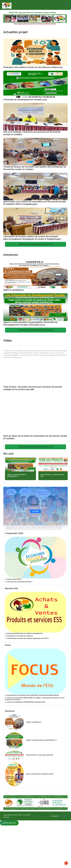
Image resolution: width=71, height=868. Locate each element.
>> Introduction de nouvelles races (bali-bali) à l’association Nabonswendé (32, 695)
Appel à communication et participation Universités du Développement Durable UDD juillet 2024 (30, 323)
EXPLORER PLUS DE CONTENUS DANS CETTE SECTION (35, 244)
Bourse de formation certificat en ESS (40, 774)
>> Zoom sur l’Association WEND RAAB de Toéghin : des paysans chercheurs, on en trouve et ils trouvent (35, 699)
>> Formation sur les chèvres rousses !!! (19, 636)
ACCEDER (35, 511)
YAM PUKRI (64, 816)
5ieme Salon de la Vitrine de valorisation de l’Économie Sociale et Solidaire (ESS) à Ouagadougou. (35, 203)
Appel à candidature (13, 290)
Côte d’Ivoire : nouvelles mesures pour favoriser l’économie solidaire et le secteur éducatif (33, 388)
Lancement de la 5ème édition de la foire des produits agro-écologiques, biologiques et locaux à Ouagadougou (32, 238)
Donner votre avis (9, 823)
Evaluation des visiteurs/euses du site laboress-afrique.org (33, 67)
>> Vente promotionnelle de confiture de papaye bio (24, 633)
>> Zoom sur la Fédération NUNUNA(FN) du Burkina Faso (25, 702)
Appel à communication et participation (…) (20, 475)
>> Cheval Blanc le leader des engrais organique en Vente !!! (27, 638)
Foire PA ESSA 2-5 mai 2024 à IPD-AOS (56, 475)
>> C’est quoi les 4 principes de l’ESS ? (18, 582)
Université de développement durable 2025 (25, 100)
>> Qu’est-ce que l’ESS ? (13, 579)
